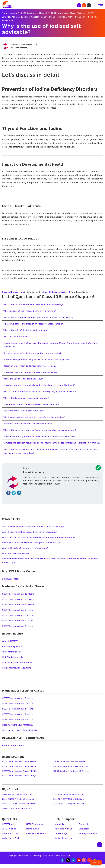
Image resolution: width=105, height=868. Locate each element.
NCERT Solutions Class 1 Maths (17, 723)
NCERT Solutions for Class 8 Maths (19, 770)
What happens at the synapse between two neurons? (31, 311)
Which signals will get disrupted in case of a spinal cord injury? (35, 417)
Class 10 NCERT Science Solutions (19, 807)
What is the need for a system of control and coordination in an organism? (41, 430)
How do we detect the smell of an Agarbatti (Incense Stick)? (34, 324)
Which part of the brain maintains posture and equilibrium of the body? (40, 317)
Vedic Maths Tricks (11, 655)
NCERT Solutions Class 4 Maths (17, 707)
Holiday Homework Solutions (17, 671)
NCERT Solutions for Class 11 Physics (71, 775)
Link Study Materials (12, 661)
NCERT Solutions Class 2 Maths (17, 718)
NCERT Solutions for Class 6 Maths (19, 765)
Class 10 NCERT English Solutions (69, 807)
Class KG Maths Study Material (17, 728)
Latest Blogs (61, 837)
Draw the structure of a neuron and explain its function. (32, 404)
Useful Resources (63, 842)
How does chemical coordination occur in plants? (28, 424)
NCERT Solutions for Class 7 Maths (70, 765)
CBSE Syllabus (9, 832)
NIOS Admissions (10, 837)
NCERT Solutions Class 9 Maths (17, 614)
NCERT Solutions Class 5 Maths (17, 702)
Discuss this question (13, 292)
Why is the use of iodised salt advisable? (24, 379)
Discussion (84, 832)
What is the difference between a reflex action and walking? (34, 304)
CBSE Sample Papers (37, 837)
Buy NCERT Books (11, 582)
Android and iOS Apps (13, 749)
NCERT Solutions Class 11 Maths (18, 603)
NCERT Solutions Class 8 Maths (17, 619)
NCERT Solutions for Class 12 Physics (20, 779)
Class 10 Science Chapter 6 (57, 292)
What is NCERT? (10, 645)
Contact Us (84, 828)
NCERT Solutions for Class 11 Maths (70, 770)
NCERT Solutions (35, 828)
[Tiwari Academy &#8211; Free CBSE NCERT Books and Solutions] (7, 5)
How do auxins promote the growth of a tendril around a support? (37, 359)
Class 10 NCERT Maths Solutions (69, 803)
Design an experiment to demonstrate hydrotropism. (30, 366)
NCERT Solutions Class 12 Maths (18, 598)
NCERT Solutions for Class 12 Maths (20, 775)
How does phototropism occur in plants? (24, 411)
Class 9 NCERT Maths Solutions (17, 798)
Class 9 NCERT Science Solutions (69, 798)
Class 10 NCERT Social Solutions (18, 812)
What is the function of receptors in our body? (27, 398)
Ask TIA (96, 863)
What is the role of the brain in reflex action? (26, 330)
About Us (59, 828)
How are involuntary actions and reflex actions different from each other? (41, 436)
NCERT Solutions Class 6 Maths (17, 630)
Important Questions (13, 650)
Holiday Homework (88, 837)
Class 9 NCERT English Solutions (18, 803)
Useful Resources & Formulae (17, 666)
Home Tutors (33, 832)
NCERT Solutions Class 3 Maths (17, 712)
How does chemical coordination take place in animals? (32, 372)
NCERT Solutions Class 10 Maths (18, 608)
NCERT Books (9, 828)
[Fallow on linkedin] (19, 497)
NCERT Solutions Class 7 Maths (17, 624)
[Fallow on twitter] (14, 497)
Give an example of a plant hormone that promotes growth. (34, 353)
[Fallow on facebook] (8, 497)
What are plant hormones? (17, 337)
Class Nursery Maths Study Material (20, 734)
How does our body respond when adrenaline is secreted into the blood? (40, 385)
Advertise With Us (64, 832)
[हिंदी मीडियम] (79, 5)
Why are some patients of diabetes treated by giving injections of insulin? (41, 391)
